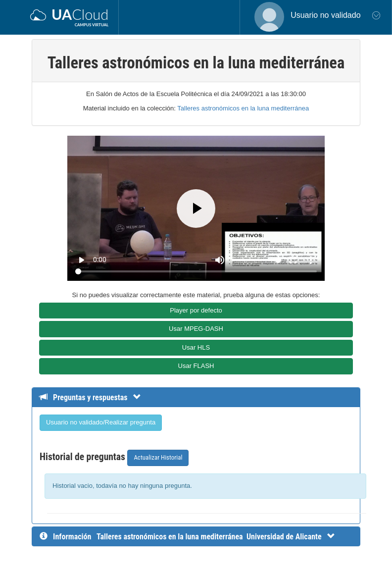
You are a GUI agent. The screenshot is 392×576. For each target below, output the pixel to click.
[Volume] (256, 260)
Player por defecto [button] (196, 310)
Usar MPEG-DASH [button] (196, 329)
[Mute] (220, 260)
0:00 (100, 260)
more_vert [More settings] (311, 260)
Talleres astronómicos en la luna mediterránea (243, 108)
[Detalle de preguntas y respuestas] (95, 397)
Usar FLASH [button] (196, 366)
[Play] (196, 209)
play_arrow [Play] (81, 260)
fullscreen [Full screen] (293, 260)
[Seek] (196, 271)
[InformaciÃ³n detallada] (216, 537)
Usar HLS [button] (196, 347)
